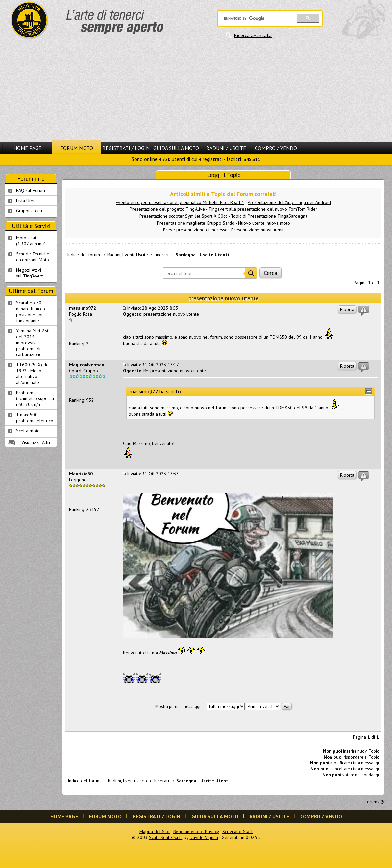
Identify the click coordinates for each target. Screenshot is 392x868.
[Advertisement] (196, 90)
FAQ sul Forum (31, 190)
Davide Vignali (204, 837)
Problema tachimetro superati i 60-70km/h (35, 398)
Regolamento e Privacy (196, 832)
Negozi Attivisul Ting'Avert (29, 273)
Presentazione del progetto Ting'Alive (167, 209)
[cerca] (256, 18)
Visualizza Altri (36, 442)
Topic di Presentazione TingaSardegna (269, 216)
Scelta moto (28, 431)
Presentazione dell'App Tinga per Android (289, 202)
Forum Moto (77, 148)
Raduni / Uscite (226, 148)
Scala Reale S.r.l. (165, 837)
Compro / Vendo (276, 148)
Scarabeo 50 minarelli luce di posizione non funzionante (32, 312)
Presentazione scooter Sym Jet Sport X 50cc (183, 216)
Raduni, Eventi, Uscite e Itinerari (138, 255)
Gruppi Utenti (29, 211)
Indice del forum (84, 255)
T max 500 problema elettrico (35, 418)
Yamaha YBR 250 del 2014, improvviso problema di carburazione (33, 343)
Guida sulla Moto (176, 148)
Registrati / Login (126, 148)
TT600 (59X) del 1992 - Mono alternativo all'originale (33, 374)
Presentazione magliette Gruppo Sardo (196, 223)
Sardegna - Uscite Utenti (202, 255)
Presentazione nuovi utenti (257, 230)
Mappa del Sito (155, 832)
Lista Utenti (27, 201)
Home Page (27, 148)
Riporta (347, 309)
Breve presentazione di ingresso (195, 230)
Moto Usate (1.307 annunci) (31, 241)
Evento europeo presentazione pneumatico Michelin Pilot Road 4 (180, 202)
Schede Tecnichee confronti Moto (33, 257)
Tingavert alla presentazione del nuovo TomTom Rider (263, 209)
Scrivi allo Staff (237, 832)
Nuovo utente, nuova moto (264, 223)
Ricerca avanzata (253, 35)
